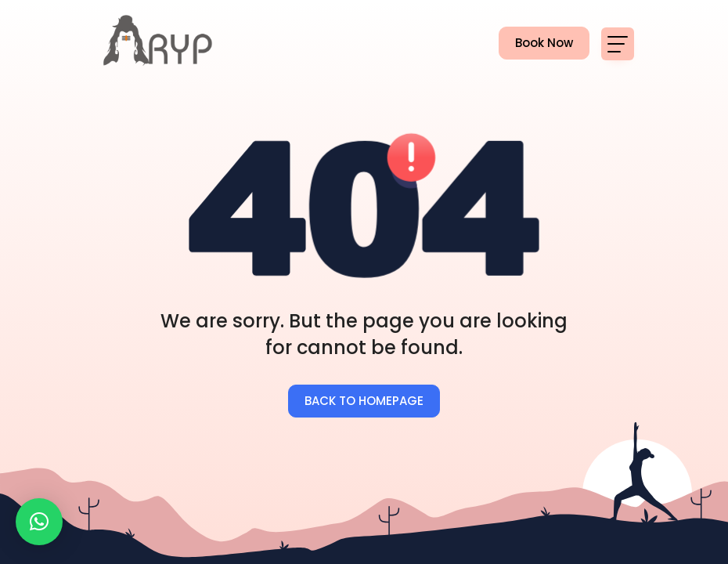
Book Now (536, 43)
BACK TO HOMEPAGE (364, 401)
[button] (39, 522)
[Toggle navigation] (618, 44)
